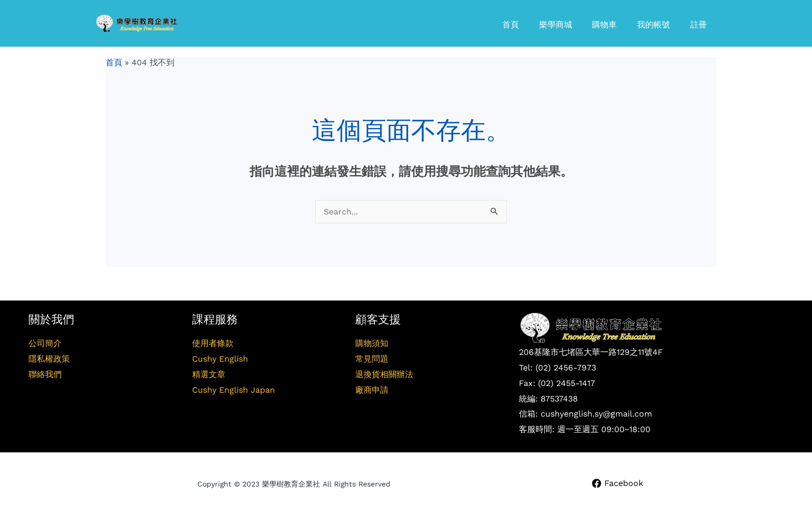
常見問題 (372, 359)
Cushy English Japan (234, 390)
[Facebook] (617, 483)
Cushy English (220, 359)
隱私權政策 (49, 359)
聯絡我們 (45, 374)
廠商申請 (372, 390)
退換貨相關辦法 (384, 374)
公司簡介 (45, 343)
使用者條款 (213, 343)
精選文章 (209, 374)
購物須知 (372, 343)
